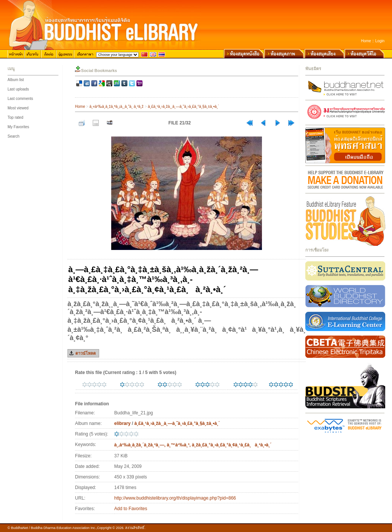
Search (14, 136)
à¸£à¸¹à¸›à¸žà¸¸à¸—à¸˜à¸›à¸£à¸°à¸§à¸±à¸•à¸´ (183, 107)
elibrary (122, 423)
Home (366, 41)
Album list (16, 80)
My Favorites (18, 127)
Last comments (20, 99)
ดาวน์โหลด (86, 353)
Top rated (15, 117)
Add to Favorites (131, 509)
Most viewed (18, 108)
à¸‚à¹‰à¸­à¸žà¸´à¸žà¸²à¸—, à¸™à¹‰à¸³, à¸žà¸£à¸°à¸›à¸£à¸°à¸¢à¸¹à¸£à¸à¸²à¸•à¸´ (193, 445)
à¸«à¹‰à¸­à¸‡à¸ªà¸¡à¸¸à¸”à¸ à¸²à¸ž (116, 107)
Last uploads (18, 89)
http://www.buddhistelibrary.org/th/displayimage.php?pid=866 (175, 498)
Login (380, 41)
